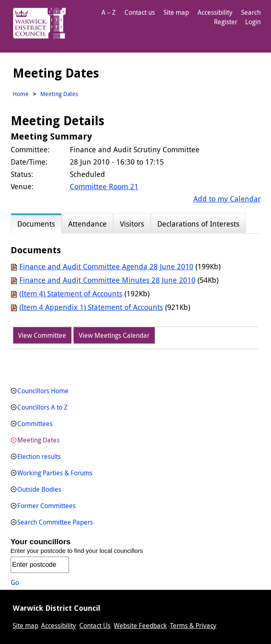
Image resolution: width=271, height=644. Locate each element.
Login (253, 22)
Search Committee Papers (55, 522)
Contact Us (95, 626)
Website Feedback (140, 626)
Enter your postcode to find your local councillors (77, 551)
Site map (176, 12)
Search (251, 12)
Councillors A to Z (42, 407)
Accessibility (215, 12)
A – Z (109, 12)
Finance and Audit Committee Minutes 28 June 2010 (107, 280)
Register (226, 22)
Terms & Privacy (193, 626)
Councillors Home (43, 391)
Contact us (140, 12)
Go (15, 582)
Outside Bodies (39, 489)
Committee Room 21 (104, 186)
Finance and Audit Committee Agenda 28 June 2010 (106, 266)
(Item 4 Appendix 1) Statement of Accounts (91, 307)
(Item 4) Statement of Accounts (71, 293)
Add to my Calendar (227, 199)
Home (21, 94)
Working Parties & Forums (55, 473)
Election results (39, 456)
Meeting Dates (38, 440)
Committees (35, 424)
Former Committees (46, 506)
